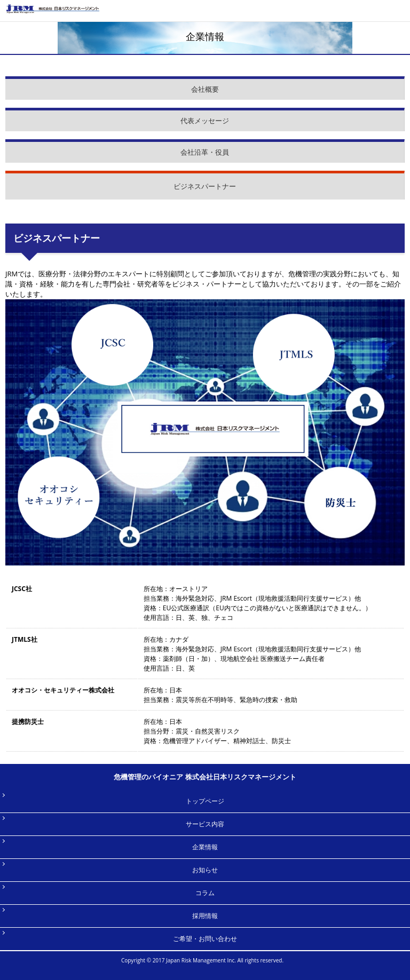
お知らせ (205, 870)
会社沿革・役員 (205, 152)
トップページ (205, 801)
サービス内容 (205, 824)
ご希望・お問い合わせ (205, 939)
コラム (205, 893)
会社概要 (205, 89)
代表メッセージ (205, 121)
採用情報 (205, 916)
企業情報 (205, 847)
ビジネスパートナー (205, 186)
